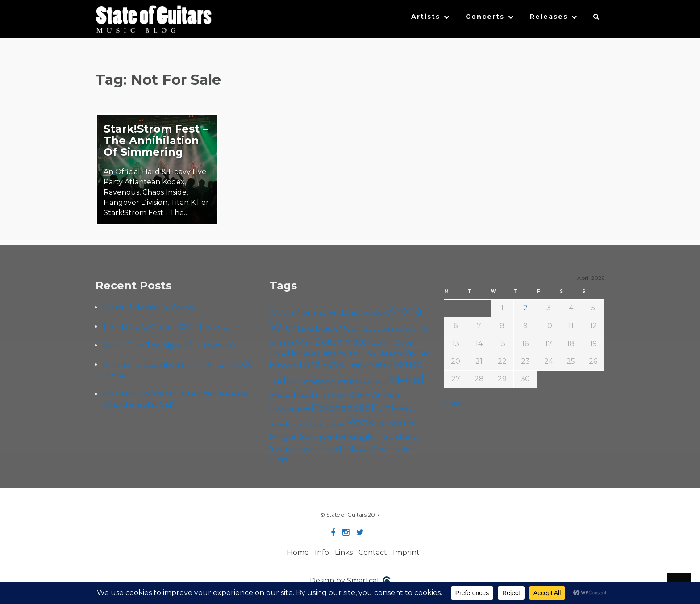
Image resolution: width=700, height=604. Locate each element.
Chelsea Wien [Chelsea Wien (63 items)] (291, 342)
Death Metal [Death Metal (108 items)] (342, 342)
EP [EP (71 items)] (296, 352)
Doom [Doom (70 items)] (382, 342)
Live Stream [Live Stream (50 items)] (371, 382)
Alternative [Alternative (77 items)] (316, 312)
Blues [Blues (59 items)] (371, 329)
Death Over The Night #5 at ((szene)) (168, 345)
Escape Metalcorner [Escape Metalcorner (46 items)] (325, 353)
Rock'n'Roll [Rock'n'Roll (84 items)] (397, 423)
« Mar (453, 404)
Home (298, 552)
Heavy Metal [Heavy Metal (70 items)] (367, 364)
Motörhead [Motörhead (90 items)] (292, 394)
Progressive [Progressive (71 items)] (290, 408)
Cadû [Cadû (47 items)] (387, 329)
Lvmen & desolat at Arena (148, 307)
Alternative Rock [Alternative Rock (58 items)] (362, 312)
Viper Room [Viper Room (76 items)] (392, 448)
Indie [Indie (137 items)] (282, 380)
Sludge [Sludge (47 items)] (385, 437)
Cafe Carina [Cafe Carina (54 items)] (411, 329)
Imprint (406, 552)
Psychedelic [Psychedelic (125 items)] (341, 407)
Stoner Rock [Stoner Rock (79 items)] (293, 448)
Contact (373, 552)
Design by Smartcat (350, 581)
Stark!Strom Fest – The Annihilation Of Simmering (156, 140)
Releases (549, 17)
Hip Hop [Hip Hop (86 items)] (406, 364)
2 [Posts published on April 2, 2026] (525, 308)
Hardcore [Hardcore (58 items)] (284, 364)
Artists (426, 17)
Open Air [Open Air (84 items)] (365, 394)
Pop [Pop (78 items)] (392, 395)
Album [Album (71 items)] (281, 312)
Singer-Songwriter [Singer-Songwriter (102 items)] (308, 436)
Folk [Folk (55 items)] (356, 353)
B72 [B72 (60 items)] (307, 329)
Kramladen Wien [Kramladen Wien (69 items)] (325, 381)
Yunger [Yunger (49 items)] (279, 459)
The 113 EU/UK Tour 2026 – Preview (165, 327)
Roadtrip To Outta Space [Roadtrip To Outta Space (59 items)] (307, 424)
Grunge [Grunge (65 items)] (417, 353)
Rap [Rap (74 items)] (406, 408)
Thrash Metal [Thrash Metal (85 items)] (343, 448)
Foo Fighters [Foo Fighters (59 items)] (383, 353)
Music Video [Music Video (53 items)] (331, 395)
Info (322, 552)
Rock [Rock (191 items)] (360, 422)
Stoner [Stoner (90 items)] (408, 436)
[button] (597, 19)
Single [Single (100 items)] (362, 436)
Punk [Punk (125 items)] (384, 407)
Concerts (485, 17)
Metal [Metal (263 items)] (406, 379)
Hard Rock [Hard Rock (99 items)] (321, 364)
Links (344, 552)
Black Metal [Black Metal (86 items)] (338, 328)
